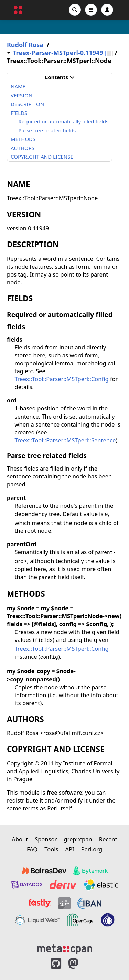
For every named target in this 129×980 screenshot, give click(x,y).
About (20, 839)
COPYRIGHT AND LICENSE (42, 157)
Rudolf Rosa (25, 45)
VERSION (21, 95)
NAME (18, 86)
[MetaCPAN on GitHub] (56, 964)
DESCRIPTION (27, 104)
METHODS (23, 139)
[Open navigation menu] (91, 10)
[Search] (75, 10)
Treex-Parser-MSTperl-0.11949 (58, 53)
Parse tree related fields (47, 130)
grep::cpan (78, 839)
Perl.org (92, 849)
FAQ (32, 849)
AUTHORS (23, 148)
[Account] (107, 10)
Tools (51, 849)
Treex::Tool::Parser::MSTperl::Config (62, 379)
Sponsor (46, 839)
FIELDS (19, 113)
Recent (108, 839)
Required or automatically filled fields (64, 121)
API (69, 849)
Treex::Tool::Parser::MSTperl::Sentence (65, 440)
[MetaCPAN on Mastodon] (80, 964)
